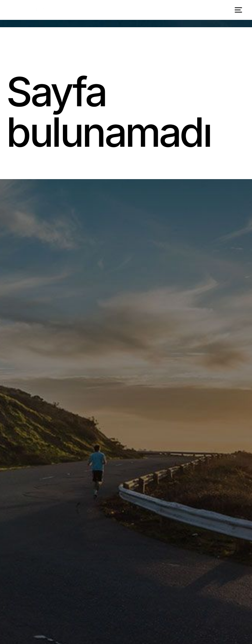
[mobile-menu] (237, 10)
